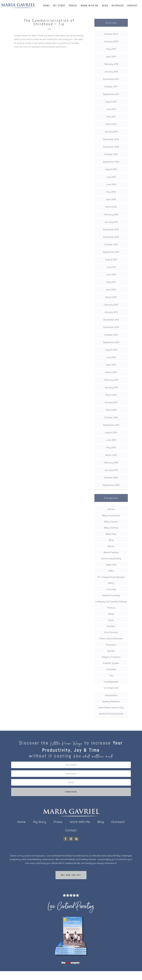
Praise (73, 6)
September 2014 (111, 342)
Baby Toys (111, 534)
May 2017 (111, 117)
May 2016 (111, 192)
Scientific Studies (111, 663)
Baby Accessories (111, 515)
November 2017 (111, 79)
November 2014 (111, 327)
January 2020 (111, 41)
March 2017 (111, 124)
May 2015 (111, 282)
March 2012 (111, 395)
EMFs (111, 571)
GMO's (111, 583)
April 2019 (111, 57)
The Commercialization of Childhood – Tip (49, 22)
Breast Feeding (111, 552)
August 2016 (111, 169)
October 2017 (111, 87)
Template (111, 669)
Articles (111, 509)
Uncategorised (111, 682)
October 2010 (111, 417)
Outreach (118, 6)
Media (111, 614)
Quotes (111, 651)
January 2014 (111, 387)
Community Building (111, 558)
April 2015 (111, 290)
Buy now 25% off (71, 875)
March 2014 (111, 372)
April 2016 (111, 199)
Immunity (111, 589)
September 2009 (111, 485)
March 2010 (111, 455)
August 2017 (111, 102)
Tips (49, 29)
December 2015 (111, 229)
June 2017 (111, 109)
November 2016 (111, 147)
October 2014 (111, 335)
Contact (133, 6)
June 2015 (111, 275)
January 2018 (111, 72)
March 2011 (111, 410)
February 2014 (111, 380)
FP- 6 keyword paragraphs (111, 577)
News (111, 620)
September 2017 (111, 94)
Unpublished (111, 695)
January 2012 (111, 402)
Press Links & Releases (111, 638)
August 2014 (111, 350)
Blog (105, 6)
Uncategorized (111, 688)
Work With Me (90, 6)
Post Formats (111, 632)
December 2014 (111, 320)
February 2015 (111, 305)
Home (47, 6)
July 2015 (111, 267)
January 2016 (111, 222)
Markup (111, 608)
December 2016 (111, 139)
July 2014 (111, 357)
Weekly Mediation (111, 701)
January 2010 (111, 470)
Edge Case (111, 565)
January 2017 (111, 132)
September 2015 (111, 252)
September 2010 (111, 425)
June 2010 (111, 440)
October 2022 (111, 34)
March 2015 (111, 297)
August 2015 (111, 260)
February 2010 (111, 463)
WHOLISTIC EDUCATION (111, 714)
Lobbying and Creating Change (111, 602)
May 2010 (111, 447)
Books (111, 546)
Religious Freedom (111, 657)
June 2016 (111, 184)
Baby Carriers (111, 522)
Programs (111, 645)
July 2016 (111, 177)
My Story (59, 6)
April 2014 (111, 365)
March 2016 (111, 207)
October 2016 (111, 154)
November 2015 (111, 237)
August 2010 (111, 432)
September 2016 (111, 162)
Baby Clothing (111, 528)
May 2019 (111, 49)
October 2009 (111, 478)
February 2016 (111, 214)
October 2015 (111, 244)
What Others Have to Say (111, 708)
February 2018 (111, 64)
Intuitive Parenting (111, 595)
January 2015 (111, 312)
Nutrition (111, 626)
